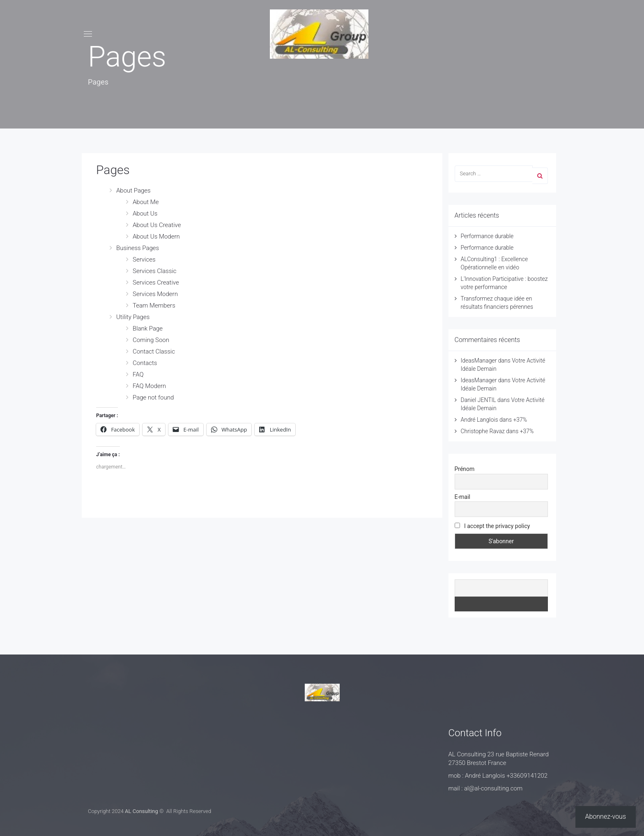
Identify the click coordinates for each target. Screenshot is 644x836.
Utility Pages (133, 317)
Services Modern (155, 294)
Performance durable (487, 236)
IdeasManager (479, 361)
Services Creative (156, 282)
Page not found (153, 397)
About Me (146, 202)
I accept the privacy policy (492, 526)
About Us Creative (157, 225)
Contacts (145, 363)
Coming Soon (151, 340)
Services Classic (155, 271)
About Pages (133, 191)
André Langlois (480, 420)
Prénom (465, 469)
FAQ (138, 374)
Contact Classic (154, 351)
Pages (113, 170)
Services (144, 260)
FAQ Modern (149, 386)
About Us (145, 214)
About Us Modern (156, 237)
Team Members (154, 305)
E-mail (463, 497)
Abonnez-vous (606, 816)
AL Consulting (141, 811)
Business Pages (138, 248)
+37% (520, 420)
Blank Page (148, 328)
